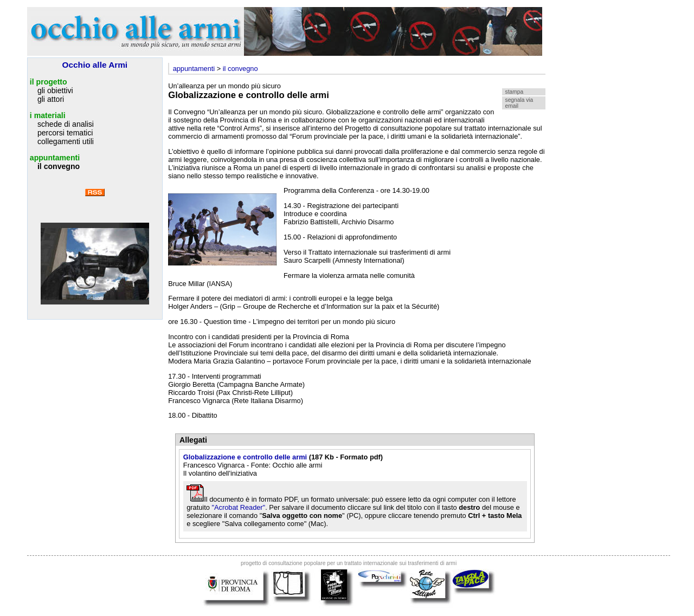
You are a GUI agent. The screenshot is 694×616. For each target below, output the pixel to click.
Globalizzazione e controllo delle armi (245, 457)
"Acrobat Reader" (238, 507)
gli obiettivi (55, 90)
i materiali (48, 115)
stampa (515, 92)
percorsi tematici (65, 133)
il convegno (59, 166)
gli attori (51, 99)
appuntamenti (55, 158)
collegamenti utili (66, 141)
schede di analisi (66, 124)
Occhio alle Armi (95, 65)
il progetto (49, 82)
